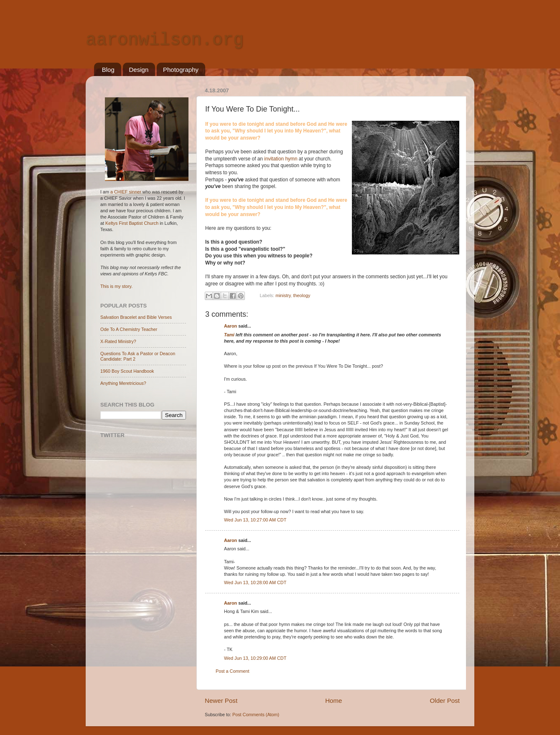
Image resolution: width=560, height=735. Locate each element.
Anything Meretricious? (123, 383)
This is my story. (116, 286)
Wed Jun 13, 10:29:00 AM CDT (255, 658)
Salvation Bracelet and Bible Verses (136, 317)
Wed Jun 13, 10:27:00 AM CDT (255, 520)
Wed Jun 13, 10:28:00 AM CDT (255, 582)
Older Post (445, 701)
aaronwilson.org (165, 40)
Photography (181, 70)
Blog (108, 70)
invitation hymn (281, 159)
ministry (283, 295)
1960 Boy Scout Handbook (127, 371)
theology (302, 295)
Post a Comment (232, 671)
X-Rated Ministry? (118, 341)
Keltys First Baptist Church (132, 223)
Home (333, 701)
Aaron (230, 326)
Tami (229, 335)
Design (139, 70)
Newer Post (221, 701)
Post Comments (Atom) (256, 715)
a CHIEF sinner (126, 192)
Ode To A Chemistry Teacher (129, 329)
